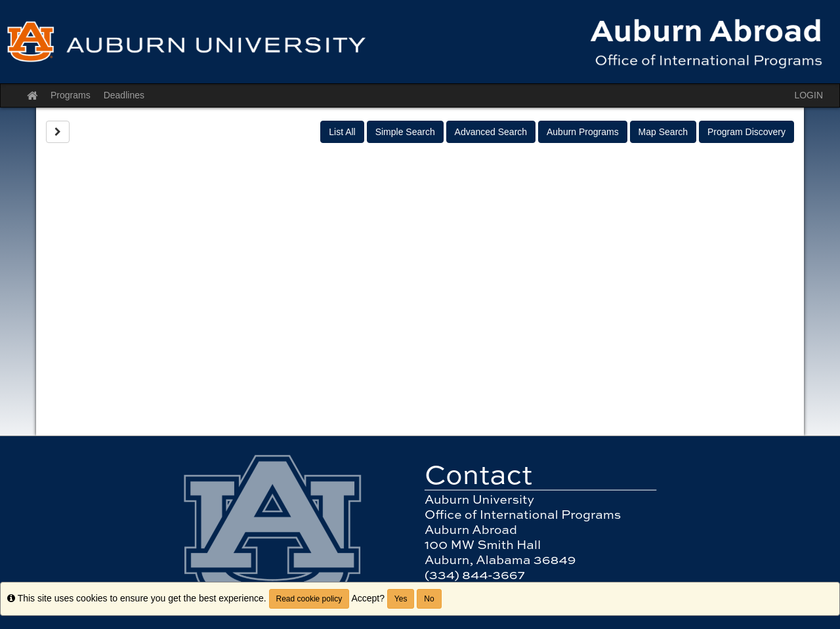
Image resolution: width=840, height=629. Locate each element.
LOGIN (808, 95)
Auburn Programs (583, 132)
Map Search (663, 132)
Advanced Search (491, 132)
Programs (71, 95)
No (429, 599)
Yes (401, 599)
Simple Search (405, 132)
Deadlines (124, 95)
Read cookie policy (309, 599)
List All (342, 132)
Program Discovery (746, 132)
